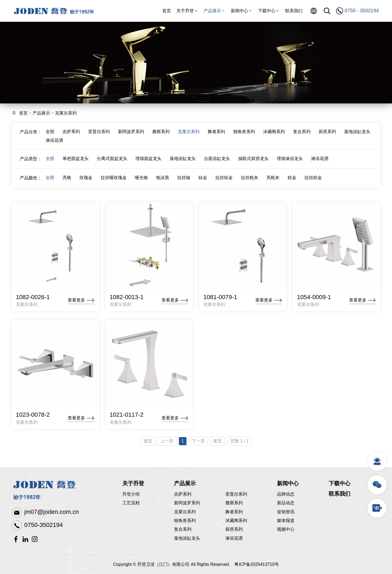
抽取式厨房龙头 (253, 160)
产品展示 (214, 11)
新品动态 (286, 503)
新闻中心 (242, 11)
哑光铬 (141, 179)
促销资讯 (286, 512)
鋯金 (292, 179)
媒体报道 (286, 521)
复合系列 (302, 133)
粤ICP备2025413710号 (257, 564)
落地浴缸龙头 (357, 133)
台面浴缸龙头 (217, 160)
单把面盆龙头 (76, 160)
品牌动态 (286, 494)
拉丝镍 (184, 179)
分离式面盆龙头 (112, 160)
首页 (167, 11)
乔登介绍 (131, 494)
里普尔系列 (99, 133)
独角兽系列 (244, 133)
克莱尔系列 (66, 113)
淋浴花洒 (54, 142)
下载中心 (269, 11)
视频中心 (286, 529)
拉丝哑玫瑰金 (114, 179)
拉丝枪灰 (250, 179)
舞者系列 (216, 133)
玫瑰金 (86, 179)
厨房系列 (327, 133)
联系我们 (294, 11)
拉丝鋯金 (313, 179)
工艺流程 (131, 503)
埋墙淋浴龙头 (290, 160)
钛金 (203, 179)
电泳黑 (163, 179)
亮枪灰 (273, 179)
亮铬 (67, 179)
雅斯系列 (161, 133)
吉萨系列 (71, 133)
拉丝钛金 (224, 179)
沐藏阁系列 (274, 133)
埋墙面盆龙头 (148, 160)
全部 (50, 133)
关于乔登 (187, 11)
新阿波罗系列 (131, 133)
